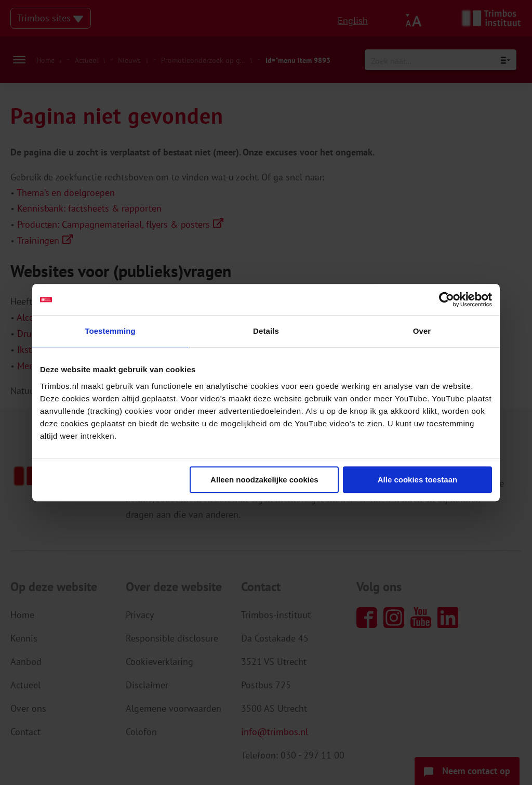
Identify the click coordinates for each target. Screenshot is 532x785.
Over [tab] (422, 331)
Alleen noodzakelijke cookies (264, 480)
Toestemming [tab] (110, 331)
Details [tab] (266, 331)
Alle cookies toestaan (417, 480)
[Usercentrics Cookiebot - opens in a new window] (447, 299)
